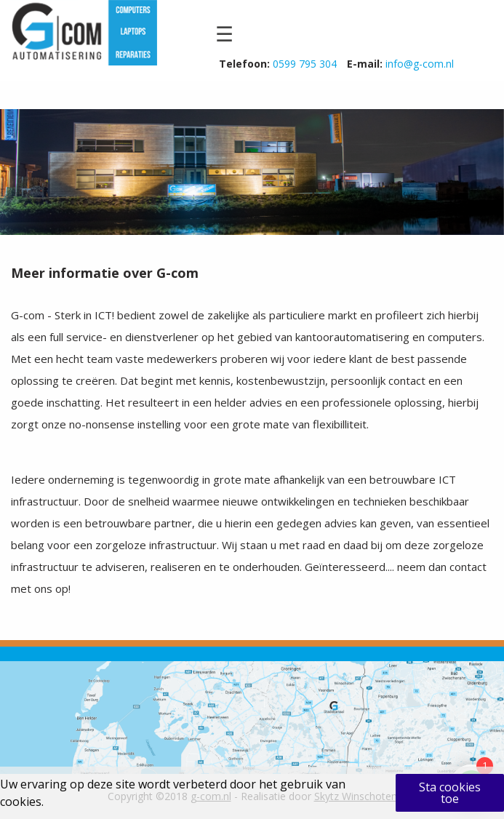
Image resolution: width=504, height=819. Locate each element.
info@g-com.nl (420, 64)
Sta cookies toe (450, 793)
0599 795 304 (305, 64)
